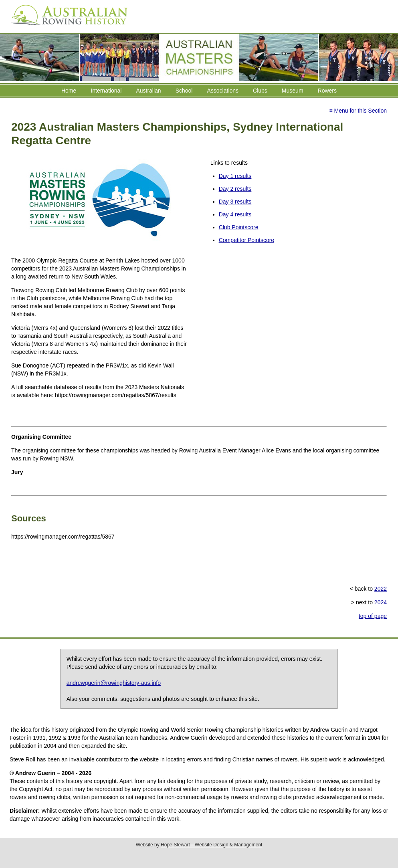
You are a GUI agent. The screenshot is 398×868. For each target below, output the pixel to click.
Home (69, 91)
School (184, 91)
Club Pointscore (239, 227)
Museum (293, 91)
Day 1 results (235, 176)
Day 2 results (235, 189)
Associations (223, 91)
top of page (373, 616)
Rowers (327, 91)
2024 (381, 602)
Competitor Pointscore (247, 240)
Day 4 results (235, 214)
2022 (381, 589)
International (106, 91)
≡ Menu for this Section (358, 111)
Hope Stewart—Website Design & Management (211, 845)
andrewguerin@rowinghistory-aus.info (114, 683)
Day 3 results (235, 202)
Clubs (260, 91)
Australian (148, 91)
